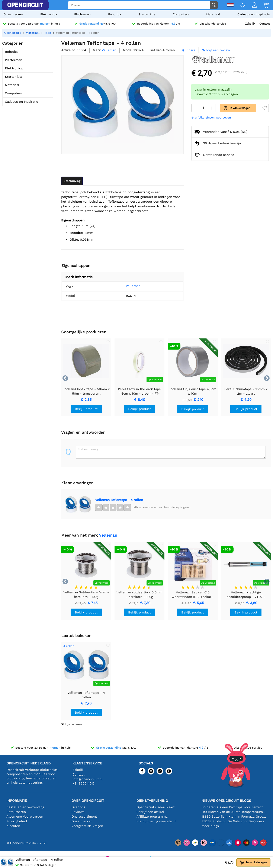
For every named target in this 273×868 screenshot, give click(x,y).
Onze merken (13, 14)
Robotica (115, 14)
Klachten (13, 826)
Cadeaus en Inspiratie (253, 14)
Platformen (82, 14)
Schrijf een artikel (150, 812)
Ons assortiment (84, 817)
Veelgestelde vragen (87, 826)
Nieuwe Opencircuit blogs (226, 801)
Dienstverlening (152, 801)
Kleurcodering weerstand (156, 821)
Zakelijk (250, 24)
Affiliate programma (152, 817)
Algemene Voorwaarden (25, 817)
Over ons (78, 807)
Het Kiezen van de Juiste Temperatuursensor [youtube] (234, 812)
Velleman (127, 286)
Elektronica (49, 14)
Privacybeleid (17, 821)
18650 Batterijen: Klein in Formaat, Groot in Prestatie (234, 817)
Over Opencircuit (88, 801)
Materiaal (213, 14)
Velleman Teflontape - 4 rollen (119, 500)
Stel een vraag (88, 449)
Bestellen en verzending (25, 807)
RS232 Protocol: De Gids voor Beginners (233, 821)
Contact (265, 24)
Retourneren (16, 812)
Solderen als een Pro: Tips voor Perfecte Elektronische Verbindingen (234, 807)
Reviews (78, 812)
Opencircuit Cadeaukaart (155, 807)
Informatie (17, 801)
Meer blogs (210, 826)
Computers (181, 14)
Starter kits (147, 14)
